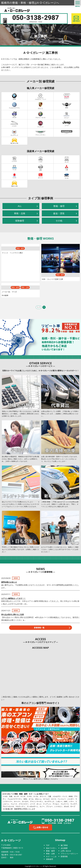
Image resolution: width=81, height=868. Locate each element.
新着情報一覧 (39, 628)
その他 (59, 221)
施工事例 (64, 845)
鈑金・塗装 (59, 213)
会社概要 (64, 848)
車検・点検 (20, 213)
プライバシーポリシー (69, 854)
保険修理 (20, 221)
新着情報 (64, 856)
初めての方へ (51, 848)
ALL (20, 206)
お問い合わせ (66, 851)
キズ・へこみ (51, 856)
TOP (48, 845)
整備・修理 (59, 206)
